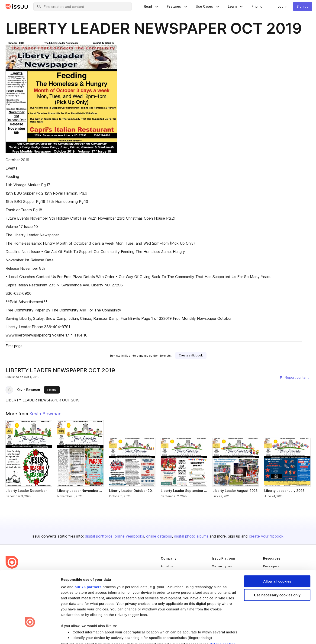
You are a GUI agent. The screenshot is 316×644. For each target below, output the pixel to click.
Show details (72, 635)
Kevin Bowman (28, 390)
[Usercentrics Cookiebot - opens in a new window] (30, 635)
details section (223, 600)
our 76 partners (88, 542)
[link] (257, 6)
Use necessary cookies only (277, 551)
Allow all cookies (277, 537)
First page (14, 346)
